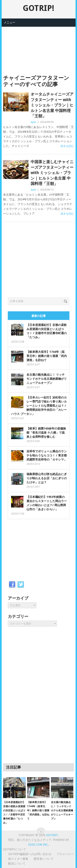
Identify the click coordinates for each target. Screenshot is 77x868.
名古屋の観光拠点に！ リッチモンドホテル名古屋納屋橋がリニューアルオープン (47, 379)
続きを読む (67, 146)
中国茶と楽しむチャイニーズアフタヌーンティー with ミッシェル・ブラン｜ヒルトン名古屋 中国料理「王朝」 (52, 173)
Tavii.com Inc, (38, 845)
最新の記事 (39, 316)
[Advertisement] (39, 47)
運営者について (44, 859)
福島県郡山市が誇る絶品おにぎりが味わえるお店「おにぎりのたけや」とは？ (47, 478)
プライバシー (65, 854)
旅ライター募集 (18, 859)
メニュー (9, 22)
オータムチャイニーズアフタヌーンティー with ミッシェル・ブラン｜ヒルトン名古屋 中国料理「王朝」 (52, 105)
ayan (33, 122)
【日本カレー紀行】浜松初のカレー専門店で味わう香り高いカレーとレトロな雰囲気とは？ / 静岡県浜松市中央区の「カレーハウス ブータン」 (39, 406)
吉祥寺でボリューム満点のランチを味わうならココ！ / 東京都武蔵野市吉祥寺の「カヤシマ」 (47, 455)
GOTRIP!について (15, 849)
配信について (17, 863)
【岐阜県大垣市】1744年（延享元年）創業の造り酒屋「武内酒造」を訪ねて (47, 356)
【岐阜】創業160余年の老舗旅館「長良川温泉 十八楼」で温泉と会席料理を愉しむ (46, 433)
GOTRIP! (38, 8)
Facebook (12, 585)
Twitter (21, 585)
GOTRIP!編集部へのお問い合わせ (30, 854)
